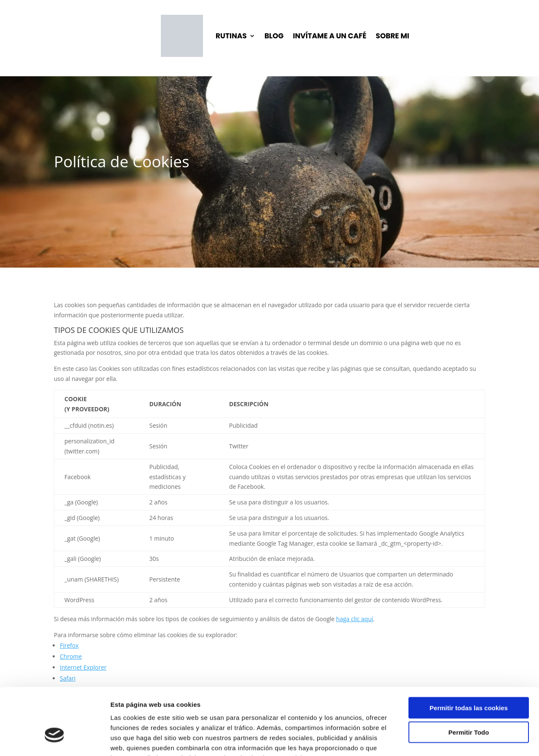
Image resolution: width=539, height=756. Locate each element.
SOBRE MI (392, 36)
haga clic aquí (355, 619)
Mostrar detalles (452, 739)
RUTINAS (231, 36)
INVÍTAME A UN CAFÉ (330, 36)
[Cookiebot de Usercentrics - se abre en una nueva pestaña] (55, 740)
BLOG (274, 36)
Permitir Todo (469, 680)
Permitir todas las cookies (469, 655)
